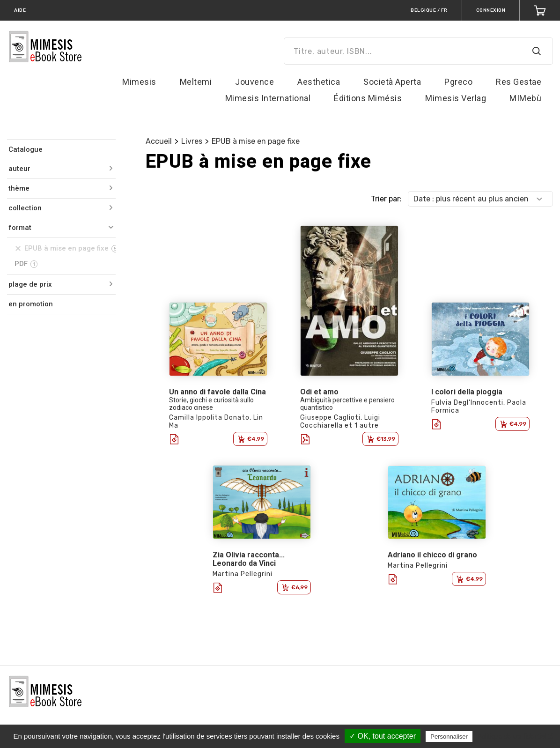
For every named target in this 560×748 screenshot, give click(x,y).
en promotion (31, 304)
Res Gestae (519, 82)
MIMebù (525, 98)
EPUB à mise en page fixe (256, 141)
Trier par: (386, 199)
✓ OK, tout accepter (383, 736)
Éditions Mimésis (368, 98)
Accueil (159, 141)
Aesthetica (319, 82)
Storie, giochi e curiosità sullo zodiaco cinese (211, 404)
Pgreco (458, 82)
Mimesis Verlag (456, 98)
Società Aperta (392, 82)
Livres (192, 141)
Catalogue (26, 149)
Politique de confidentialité (515, 736)
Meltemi (196, 82)
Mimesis (139, 82)
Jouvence (254, 82)
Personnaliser (449, 737)
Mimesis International (268, 98)
